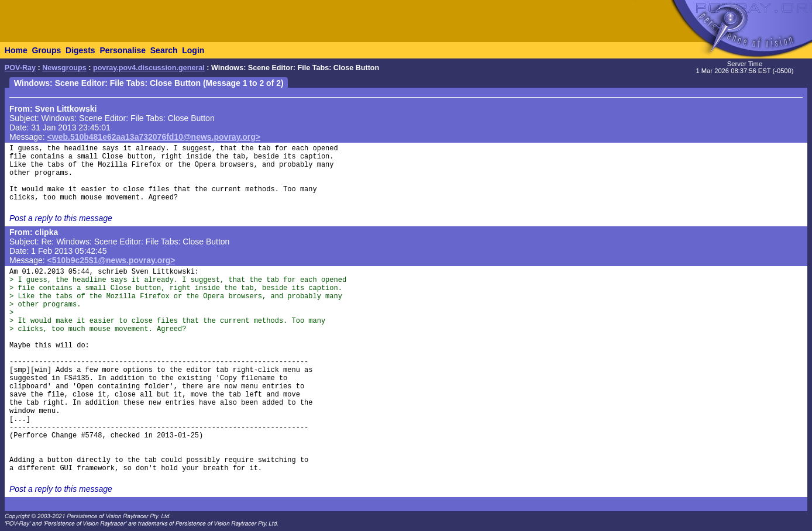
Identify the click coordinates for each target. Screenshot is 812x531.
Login (193, 50)
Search (164, 50)
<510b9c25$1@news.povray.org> (111, 260)
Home (16, 50)
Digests (80, 50)
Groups (46, 50)
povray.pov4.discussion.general (149, 68)
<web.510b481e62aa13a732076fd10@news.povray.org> (154, 137)
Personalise (123, 50)
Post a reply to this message (61, 218)
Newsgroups (64, 68)
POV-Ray (20, 68)
